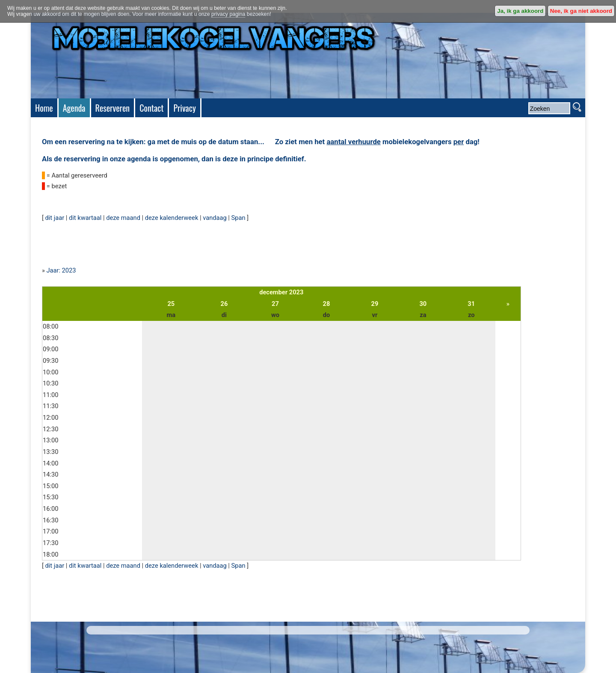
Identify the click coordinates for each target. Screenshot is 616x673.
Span (238, 218)
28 (327, 304)
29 (375, 304)
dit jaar (55, 218)
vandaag (215, 218)
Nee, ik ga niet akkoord (581, 11)
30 (423, 304)
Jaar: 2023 (61, 270)
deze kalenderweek (172, 218)
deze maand (123, 218)
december (273, 292)
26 (224, 304)
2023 (296, 292)
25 (171, 304)
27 (275, 304)
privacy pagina (228, 14)
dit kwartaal (85, 218)
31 (471, 304)
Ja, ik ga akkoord (520, 11)
